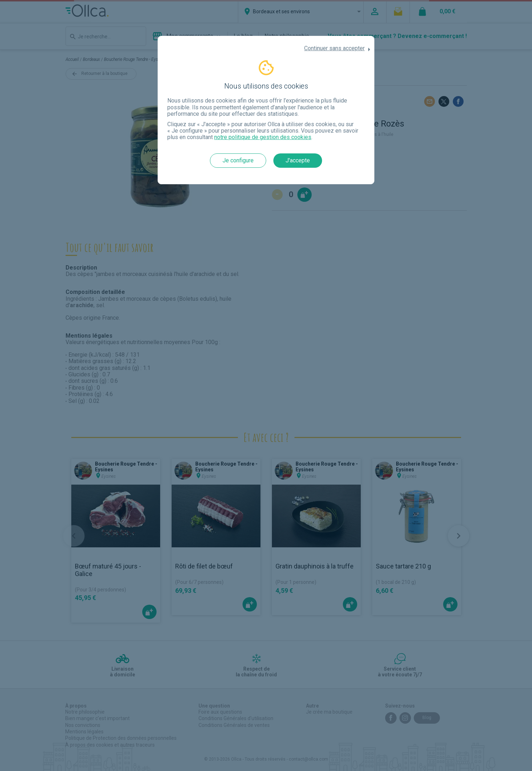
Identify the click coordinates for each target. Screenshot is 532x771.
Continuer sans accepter (334, 48)
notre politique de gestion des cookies (263, 137)
